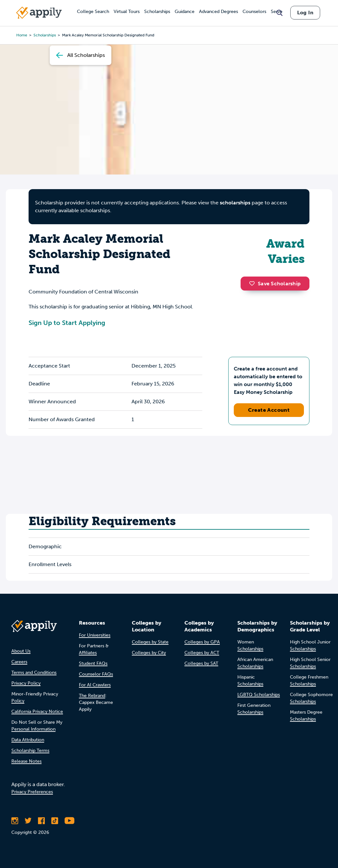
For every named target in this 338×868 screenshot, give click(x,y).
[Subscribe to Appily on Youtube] (69, 821)
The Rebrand (92, 696)
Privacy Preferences (32, 792)
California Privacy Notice (37, 712)
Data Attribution (28, 740)
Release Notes (26, 761)
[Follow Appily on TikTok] (55, 821)
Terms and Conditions (34, 673)
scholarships (235, 203)
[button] (254, 283)
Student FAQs (93, 663)
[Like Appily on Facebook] (41, 821)
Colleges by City (149, 653)
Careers (19, 662)
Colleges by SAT (201, 663)
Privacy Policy (26, 683)
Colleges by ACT (202, 653)
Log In (305, 13)
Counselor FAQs (96, 674)
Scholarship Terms (30, 751)
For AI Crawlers (95, 685)
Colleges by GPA (202, 642)
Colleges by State (150, 642)
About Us (21, 651)
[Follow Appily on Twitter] (28, 821)
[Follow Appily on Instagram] (15, 821)
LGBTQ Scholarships (259, 695)
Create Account (269, 410)
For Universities (95, 635)
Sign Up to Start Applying (67, 323)
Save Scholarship (275, 284)
